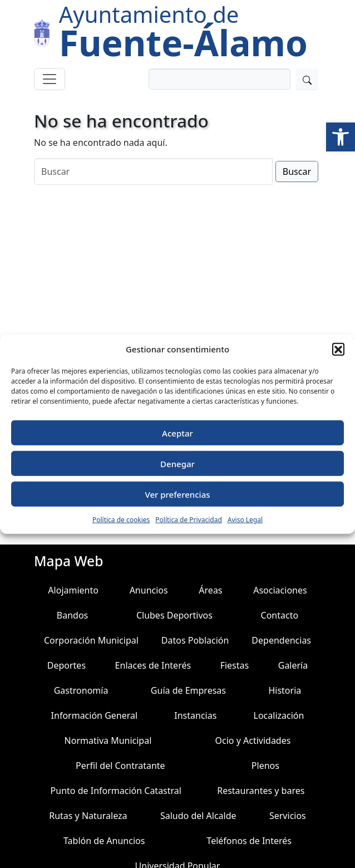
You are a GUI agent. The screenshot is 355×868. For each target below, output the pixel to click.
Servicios (288, 816)
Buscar (297, 171)
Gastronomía (81, 690)
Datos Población (195, 640)
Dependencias (281, 640)
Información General (95, 715)
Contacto (280, 615)
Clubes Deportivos (174, 615)
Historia (285, 690)
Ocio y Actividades (253, 741)
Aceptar (177, 433)
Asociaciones (280, 590)
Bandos (72, 615)
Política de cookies (121, 520)
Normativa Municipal (108, 741)
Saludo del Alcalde (198, 816)
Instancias (195, 715)
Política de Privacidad (189, 520)
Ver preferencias (177, 494)
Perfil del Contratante (120, 766)
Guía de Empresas (188, 690)
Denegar (177, 463)
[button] (341, 137)
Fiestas (235, 665)
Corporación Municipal (91, 640)
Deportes (66, 665)
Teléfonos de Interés (249, 841)
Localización (279, 715)
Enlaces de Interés (153, 665)
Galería (293, 665)
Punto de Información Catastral (116, 791)
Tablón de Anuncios (104, 841)
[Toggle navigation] (50, 79)
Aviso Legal (245, 520)
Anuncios (149, 590)
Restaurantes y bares (261, 791)
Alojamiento (73, 590)
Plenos (265, 766)
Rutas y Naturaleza (88, 816)
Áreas (210, 590)
